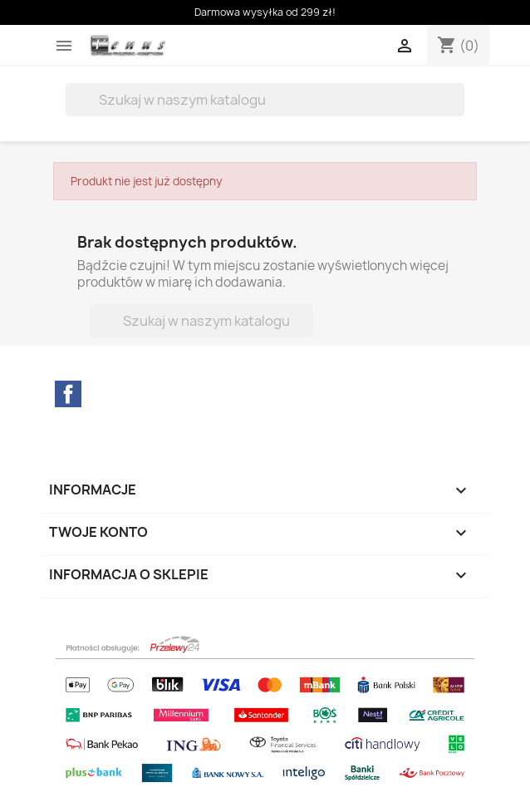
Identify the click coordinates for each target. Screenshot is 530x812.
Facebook (68, 394)
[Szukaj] (265, 100)
